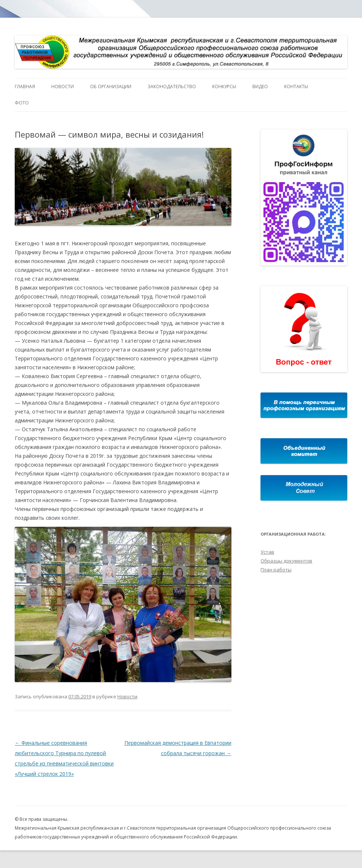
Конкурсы (224, 87)
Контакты (296, 87)
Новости (63, 87)
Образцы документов (286, 561)
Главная (25, 87)
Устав (267, 552)
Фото (22, 103)
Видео (260, 87)
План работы (276, 570)
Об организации (111, 87)
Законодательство (172, 87)
